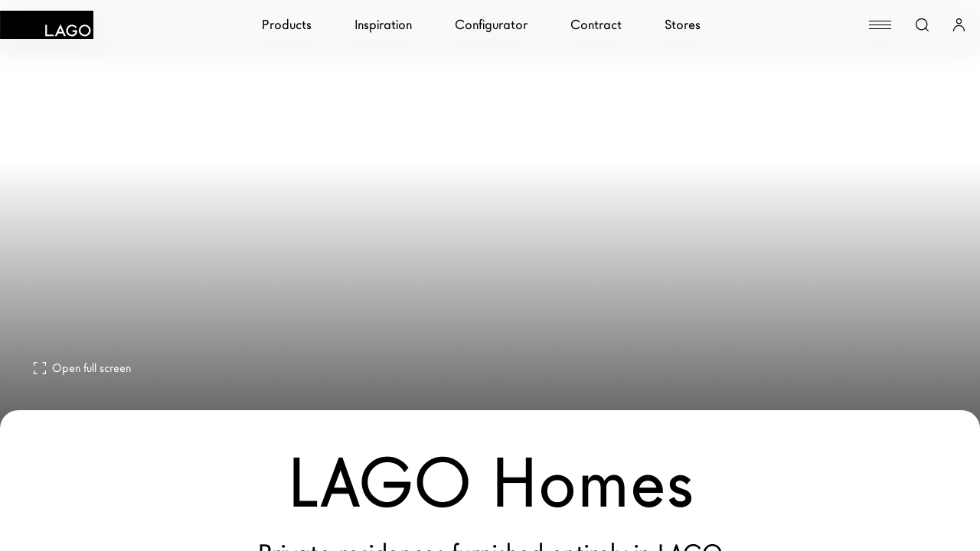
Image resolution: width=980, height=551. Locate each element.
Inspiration (383, 25)
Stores (683, 25)
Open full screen (82, 368)
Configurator (491, 25)
